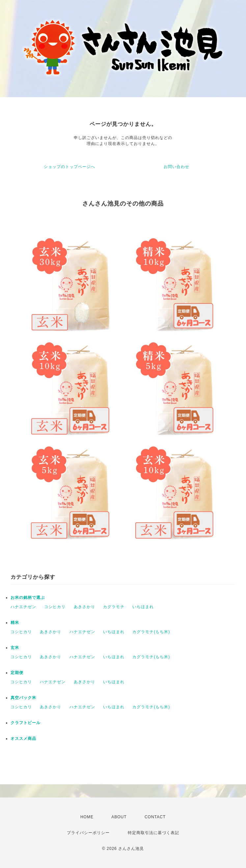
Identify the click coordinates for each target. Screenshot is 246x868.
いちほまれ (143, 607)
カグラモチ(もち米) (151, 632)
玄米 (15, 648)
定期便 (17, 673)
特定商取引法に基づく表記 (153, 833)
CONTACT (155, 817)
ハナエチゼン (23, 607)
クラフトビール (26, 723)
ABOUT (119, 817)
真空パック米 (23, 698)
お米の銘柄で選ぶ (28, 598)
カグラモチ (114, 607)
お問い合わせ (177, 167)
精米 (15, 623)
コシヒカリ (55, 607)
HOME (87, 817)
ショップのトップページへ (69, 167)
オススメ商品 (23, 739)
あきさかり (84, 607)
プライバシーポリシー (88, 833)
